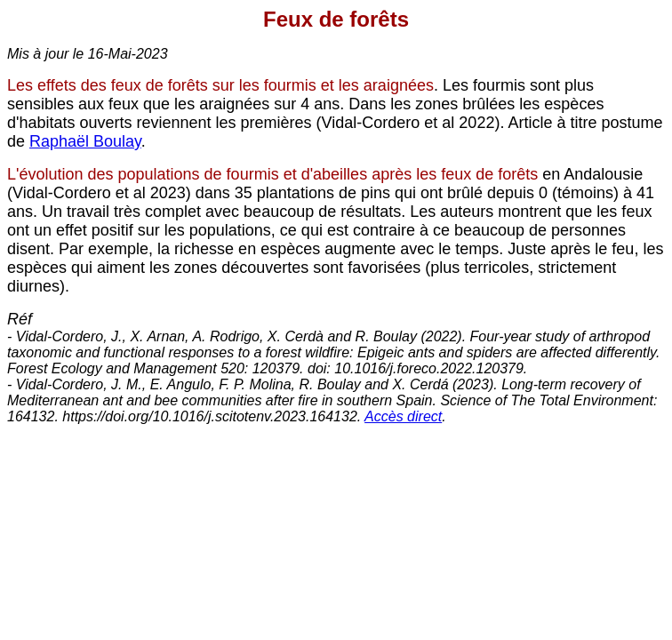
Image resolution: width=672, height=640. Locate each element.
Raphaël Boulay (85, 141)
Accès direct (403, 416)
